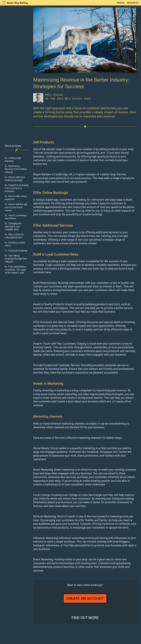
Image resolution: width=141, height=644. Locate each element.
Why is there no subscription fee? (14, 236)
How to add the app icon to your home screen (16, 207)
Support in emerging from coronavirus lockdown (17, 188)
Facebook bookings (16, 251)
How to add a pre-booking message (15, 179)
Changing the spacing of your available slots (13, 226)
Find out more (85, 618)
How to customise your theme (16, 217)
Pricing (121, 3)
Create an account (85, 598)
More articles (13, 146)
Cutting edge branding (13, 159)
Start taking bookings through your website (16, 259)
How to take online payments (16, 198)
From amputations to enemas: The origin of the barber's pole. (16, 270)
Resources (133, 3)
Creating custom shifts (15, 244)
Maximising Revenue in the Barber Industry (16, 169)
